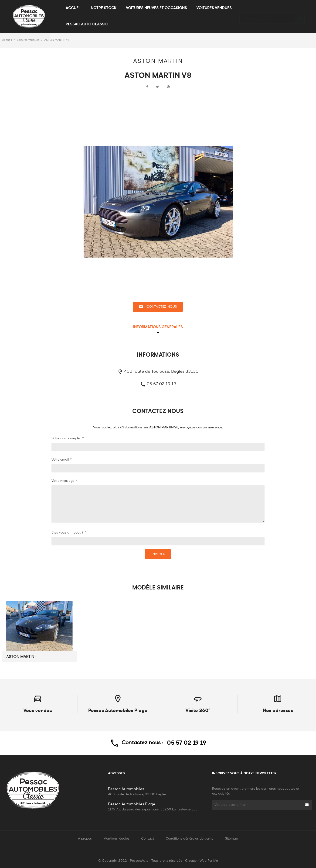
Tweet (158, 87)
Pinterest (168, 87)
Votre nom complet (67, 438)
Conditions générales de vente (189, 839)
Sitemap (231, 839)
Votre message (64, 481)
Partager (147, 87)
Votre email (61, 460)
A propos (85, 839)
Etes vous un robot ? (69, 533)
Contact (148, 839)
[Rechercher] (272, 16)
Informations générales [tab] (158, 327)
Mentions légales (116, 839)
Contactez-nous (158, 307)
